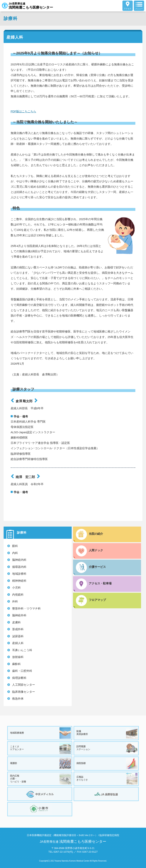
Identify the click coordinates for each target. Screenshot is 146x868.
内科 (15, 553)
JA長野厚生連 (27, 6)
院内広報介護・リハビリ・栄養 (40, 779)
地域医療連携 (40, 733)
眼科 (15, 546)
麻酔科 (16, 664)
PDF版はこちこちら (23, 111)
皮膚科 (16, 622)
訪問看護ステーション (107, 748)
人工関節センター (24, 685)
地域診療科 (19, 574)
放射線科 (18, 657)
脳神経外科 (19, 615)
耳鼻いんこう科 (22, 650)
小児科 (16, 588)
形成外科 (18, 629)
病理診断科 (19, 678)
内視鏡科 (18, 595)
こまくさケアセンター (40, 748)
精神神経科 (19, 581)
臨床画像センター (24, 692)
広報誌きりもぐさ (107, 779)
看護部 (40, 763)
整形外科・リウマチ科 (26, 608)
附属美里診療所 (107, 733)
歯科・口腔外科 (22, 671)
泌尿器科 (18, 636)
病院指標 (107, 763)
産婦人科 (18, 643)
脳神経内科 (19, 560)
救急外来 (18, 699)
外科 (15, 601)
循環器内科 (19, 567)
